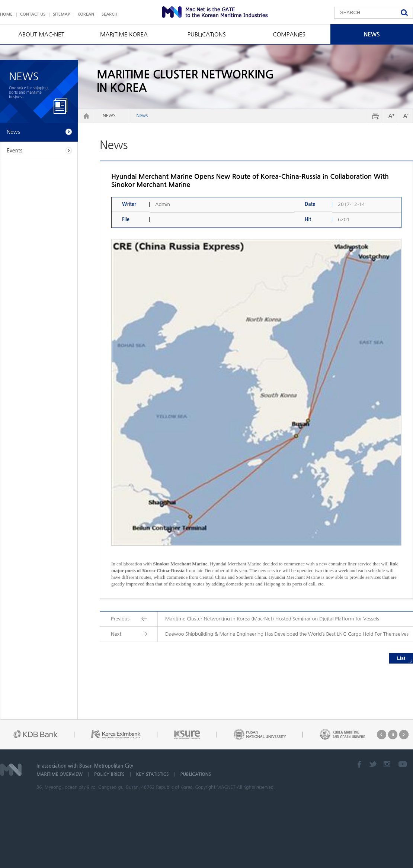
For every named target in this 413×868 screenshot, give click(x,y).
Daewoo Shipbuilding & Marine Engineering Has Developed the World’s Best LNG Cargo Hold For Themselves (287, 634)
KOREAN (86, 14)
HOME (6, 14)
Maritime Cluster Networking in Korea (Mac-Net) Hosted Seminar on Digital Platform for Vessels (272, 619)
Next (404, 735)
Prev (382, 735)
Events (15, 151)
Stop (393, 735)
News (142, 116)
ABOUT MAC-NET (41, 34)
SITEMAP (61, 14)
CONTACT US (33, 14)
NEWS (372, 34)
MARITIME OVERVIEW (60, 774)
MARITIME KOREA (124, 34)
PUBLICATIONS (206, 34)
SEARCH (110, 14)
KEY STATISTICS (153, 774)
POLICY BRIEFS (109, 774)
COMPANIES (289, 34)
